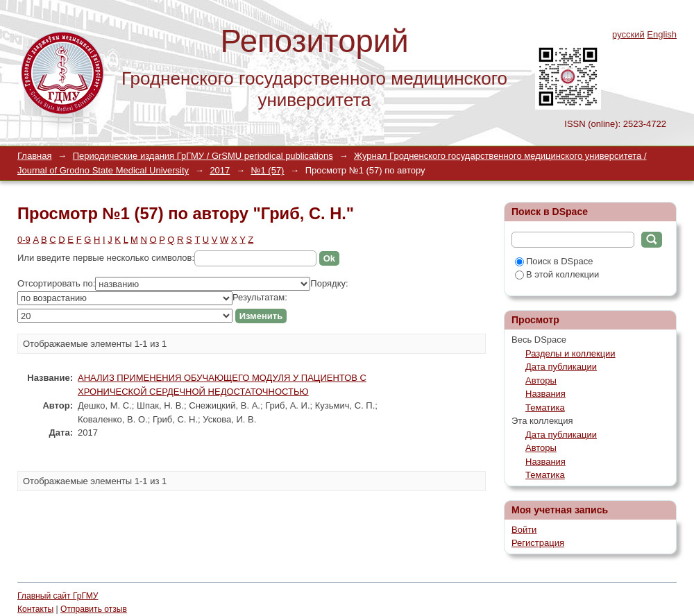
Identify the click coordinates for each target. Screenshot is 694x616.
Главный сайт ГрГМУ (58, 596)
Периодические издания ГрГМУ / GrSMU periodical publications (203, 156)
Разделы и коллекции (570, 353)
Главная (34, 156)
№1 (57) (268, 170)
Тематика (545, 408)
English (662, 34)
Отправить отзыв (94, 609)
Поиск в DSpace (554, 261)
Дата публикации (561, 367)
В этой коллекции (557, 274)
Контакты (35, 609)
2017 (220, 170)
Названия (545, 394)
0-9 (24, 240)
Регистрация (538, 543)
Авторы (541, 380)
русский (628, 34)
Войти (524, 530)
